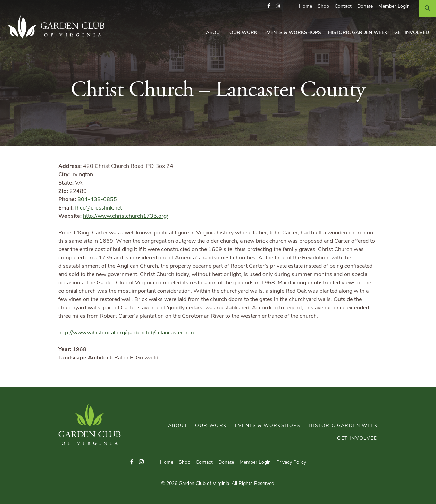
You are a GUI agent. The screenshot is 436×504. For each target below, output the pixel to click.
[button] (269, 6)
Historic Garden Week (358, 33)
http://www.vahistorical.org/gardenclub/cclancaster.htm (126, 333)
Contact (343, 6)
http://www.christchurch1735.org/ (126, 216)
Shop (323, 6)
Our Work (243, 33)
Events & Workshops (293, 33)
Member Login (394, 6)
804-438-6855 (97, 200)
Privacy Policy (291, 463)
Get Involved (412, 33)
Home (305, 6)
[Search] (427, 9)
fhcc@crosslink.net (98, 208)
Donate (365, 6)
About (214, 33)
